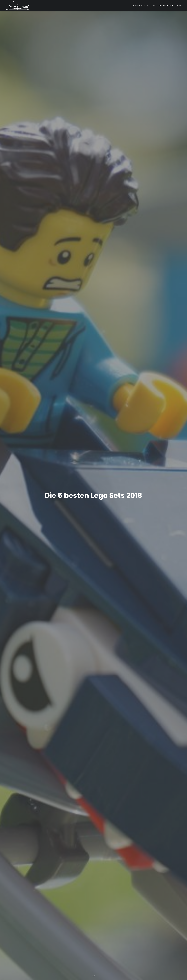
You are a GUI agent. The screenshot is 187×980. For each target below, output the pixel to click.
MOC (172, 6)
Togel (153, 6)
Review (162, 6)
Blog (144, 6)
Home (135, 6)
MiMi (179, 6)
